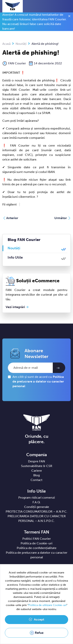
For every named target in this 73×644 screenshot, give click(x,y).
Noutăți (21, 44)
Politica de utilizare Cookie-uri (47, 605)
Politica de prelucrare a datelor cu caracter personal (38, 381)
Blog (36, 475)
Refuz (39, 633)
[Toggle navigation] (67, 7)
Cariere (37, 471)
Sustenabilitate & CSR (37, 466)
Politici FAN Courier (37, 539)
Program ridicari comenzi (37, 498)
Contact (36, 480)
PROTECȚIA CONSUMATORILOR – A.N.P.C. (36, 511)
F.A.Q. (37, 502)
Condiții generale (37, 507)
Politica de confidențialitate (37, 548)
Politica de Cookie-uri (36, 543)
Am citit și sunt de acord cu (38, 381)
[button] (60, 6)
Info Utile (15, 257)
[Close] (69, 17)
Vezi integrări (15, 307)
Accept (39, 619)
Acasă (6, 44)
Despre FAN (36, 461)
